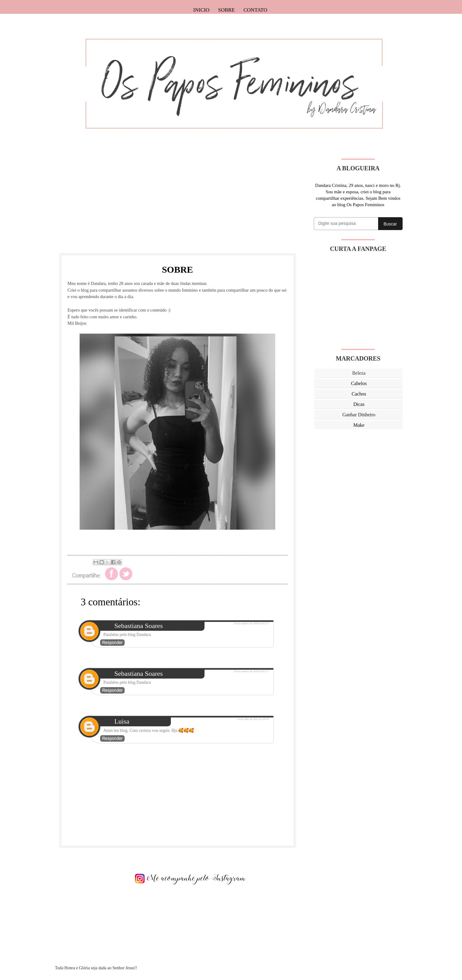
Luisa (122, 721)
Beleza (359, 373)
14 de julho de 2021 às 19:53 (253, 719)
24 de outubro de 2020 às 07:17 (251, 623)
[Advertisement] (178, 202)
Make (359, 425)
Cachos (359, 394)
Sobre (226, 10)
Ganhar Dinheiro (359, 415)
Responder (112, 643)
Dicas (359, 404)
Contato (255, 10)
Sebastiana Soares (138, 626)
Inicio (201, 10)
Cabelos (359, 383)
